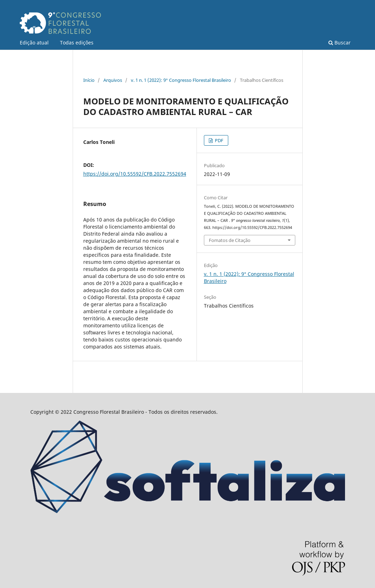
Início (89, 80)
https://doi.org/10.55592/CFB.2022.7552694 (135, 174)
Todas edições (77, 43)
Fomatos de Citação (230, 240)
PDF (219, 140)
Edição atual (34, 43)
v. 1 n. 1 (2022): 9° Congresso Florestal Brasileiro (181, 80)
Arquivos (113, 80)
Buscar (340, 43)
